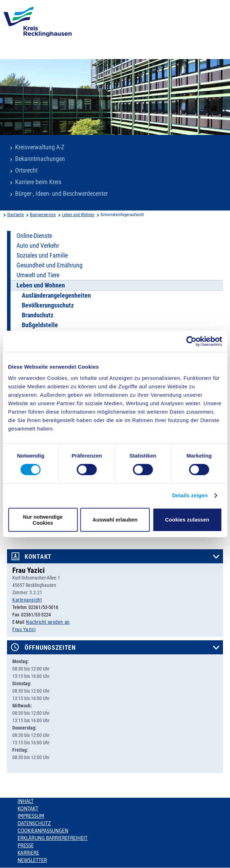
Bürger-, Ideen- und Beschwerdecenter (61, 194)
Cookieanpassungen (43, 831)
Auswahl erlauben (115, 520)
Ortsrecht (26, 170)
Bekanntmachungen (40, 159)
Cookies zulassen (187, 520)
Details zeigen (190, 495)
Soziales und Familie (42, 255)
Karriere (28, 853)
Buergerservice (43, 215)
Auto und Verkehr (38, 246)
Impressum (31, 816)
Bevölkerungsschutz (48, 305)
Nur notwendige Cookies (43, 520)
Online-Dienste (34, 236)
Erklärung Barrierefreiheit (52, 838)
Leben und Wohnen (78, 215)
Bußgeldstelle (40, 325)
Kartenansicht (27, 600)
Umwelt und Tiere (38, 275)
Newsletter (32, 860)
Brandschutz (38, 315)
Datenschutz (34, 823)
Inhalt (26, 801)
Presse (26, 846)
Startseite (15, 215)
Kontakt (38, 557)
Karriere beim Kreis (38, 182)
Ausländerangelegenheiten (56, 296)
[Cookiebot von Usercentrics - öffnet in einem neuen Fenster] (191, 341)
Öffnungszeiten (50, 648)
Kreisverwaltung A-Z (40, 147)
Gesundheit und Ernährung (50, 265)
